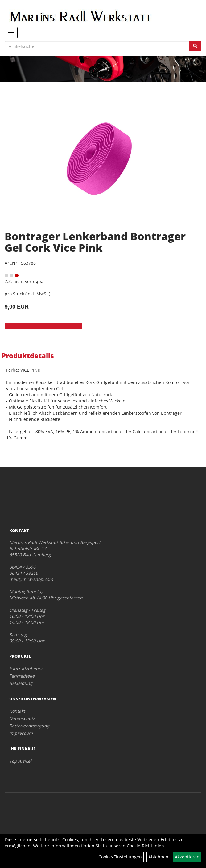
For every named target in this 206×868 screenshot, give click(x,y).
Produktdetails (28, 355)
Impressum (21, 733)
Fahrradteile (22, 676)
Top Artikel (20, 761)
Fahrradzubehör (26, 668)
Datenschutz (22, 718)
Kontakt (17, 711)
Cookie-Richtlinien (145, 846)
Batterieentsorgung (29, 726)
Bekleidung (21, 683)
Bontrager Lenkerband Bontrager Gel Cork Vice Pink (95, 242)
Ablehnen (158, 857)
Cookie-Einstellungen (120, 857)
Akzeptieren (187, 857)
